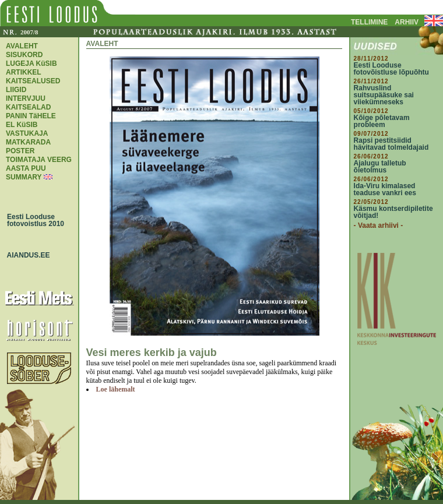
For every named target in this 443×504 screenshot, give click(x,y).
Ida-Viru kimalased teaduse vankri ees (385, 189)
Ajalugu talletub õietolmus (380, 167)
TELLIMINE (369, 22)
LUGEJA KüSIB (31, 64)
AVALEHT (22, 46)
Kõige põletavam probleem (382, 121)
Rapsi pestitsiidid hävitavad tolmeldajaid (391, 144)
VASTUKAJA (27, 133)
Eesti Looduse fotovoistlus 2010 (33, 220)
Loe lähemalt (116, 389)
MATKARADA (28, 142)
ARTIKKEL (24, 72)
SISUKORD (24, 55)
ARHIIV (407, 22)
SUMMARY (24, 177)
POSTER (20, 151)
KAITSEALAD (28, 107)
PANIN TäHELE (31, 116)
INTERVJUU (26, 98)
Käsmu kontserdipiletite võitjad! (393, 212)
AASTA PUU (26, 168)
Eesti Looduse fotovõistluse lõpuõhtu (391, 69)
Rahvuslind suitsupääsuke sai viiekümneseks (384, 95)
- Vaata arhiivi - (379, 225)
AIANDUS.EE (26, 255)
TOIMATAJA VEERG (39, 160)
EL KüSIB (22, 125)
